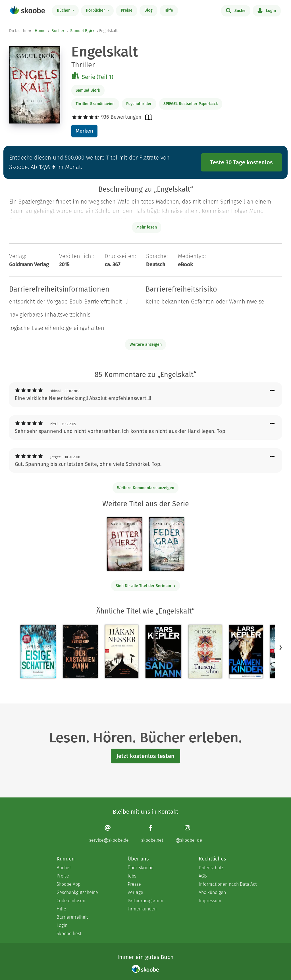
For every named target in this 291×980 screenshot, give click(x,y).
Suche (236, 10)
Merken (84, 131)
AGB (203, 876)
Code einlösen (71, 901)
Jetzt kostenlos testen (145, 756)
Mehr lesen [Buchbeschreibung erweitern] (147, 227)
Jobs (132, 876)
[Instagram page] (189, 834)
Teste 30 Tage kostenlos (241, 162)
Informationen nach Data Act (228, 884)
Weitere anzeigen (146, 345)
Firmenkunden (142, 909)
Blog (148, 10)
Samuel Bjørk (82, 31)
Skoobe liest (69, 934)
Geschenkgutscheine (77, 892)
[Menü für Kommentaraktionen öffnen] (272, 391)
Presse (134, 884)
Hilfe (169, 10)
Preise (127, 10)
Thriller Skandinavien (95, 104)
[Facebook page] (152, 834)
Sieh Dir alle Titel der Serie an (146, 586)
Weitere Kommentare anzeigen (146, 488)
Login (267, 10)
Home (40, 31)
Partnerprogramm (145, 901)
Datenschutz (211, 868)
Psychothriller (139, 104)
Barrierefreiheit (72, 917)
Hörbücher (96, 10)
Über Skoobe (141, 868)
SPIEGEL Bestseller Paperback (191, 104)
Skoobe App (68, 884)
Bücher (64, 10)
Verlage (135, 892)
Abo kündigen (212, 892)
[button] (281, 647)
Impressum (210, 901)
